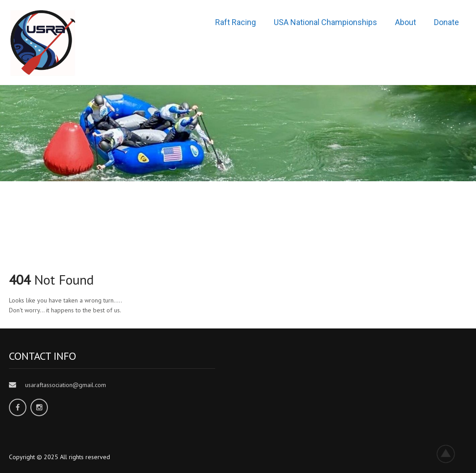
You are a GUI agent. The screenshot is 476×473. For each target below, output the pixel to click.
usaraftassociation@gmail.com (66, 385)
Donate (446, 22)
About (406, 22)
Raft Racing (236, 22)
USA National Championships (325, 22)
